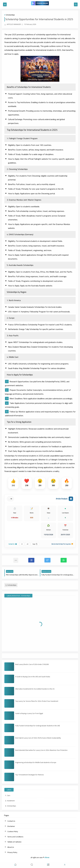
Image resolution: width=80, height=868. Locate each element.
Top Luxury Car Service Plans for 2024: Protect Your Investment (37, 701)
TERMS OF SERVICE (14, 842)
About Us (11, 847)
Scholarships (10, 15)
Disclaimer (11, 826)
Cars (9, 795)
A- (22, 544)
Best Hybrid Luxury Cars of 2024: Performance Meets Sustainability (38, 738)
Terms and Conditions (15, 837)
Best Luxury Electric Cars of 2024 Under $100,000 (32, 664)
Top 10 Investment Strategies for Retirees (29, 775)
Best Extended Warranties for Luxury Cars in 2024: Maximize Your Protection (41, 750)
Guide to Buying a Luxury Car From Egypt (29, 713)
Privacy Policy (12, 852)
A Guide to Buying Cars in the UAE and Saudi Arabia (33, 677)
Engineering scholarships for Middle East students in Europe (36, 762)
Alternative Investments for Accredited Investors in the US (35, 689)
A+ (27, 544)
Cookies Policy (13, 831)
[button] (31, 560)
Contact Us (13, 544)
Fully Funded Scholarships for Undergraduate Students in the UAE (38, 726)
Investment (11, 801)
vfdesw (47, 857)
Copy (35, 544)
